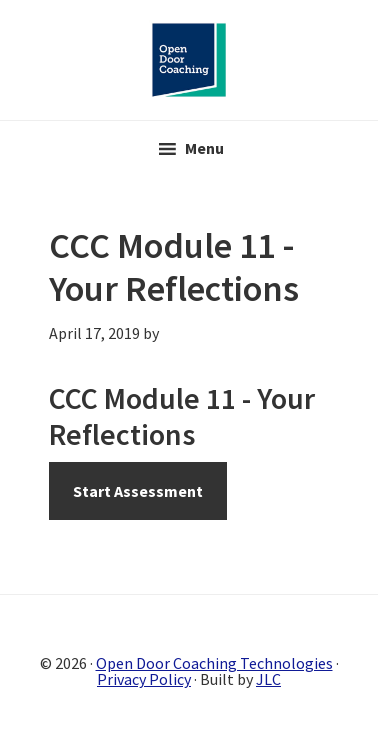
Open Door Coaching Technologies (214, 663)
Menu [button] (204, 148)
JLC (268, 679)
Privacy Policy (144, 679)
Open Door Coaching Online (189, 60)
